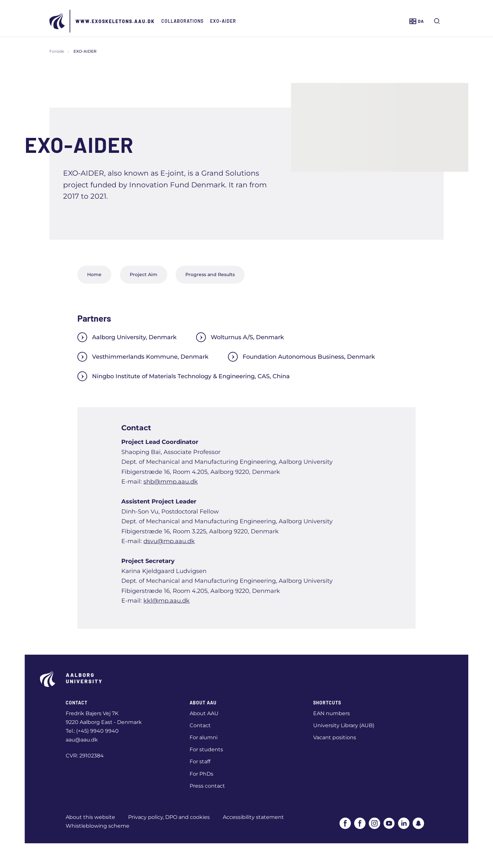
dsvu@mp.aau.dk (169, 541)
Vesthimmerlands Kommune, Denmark (143, 357)
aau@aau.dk (82, 740)
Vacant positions (335, 737)
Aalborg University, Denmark (127, 337)
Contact (200, 725)
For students (206, 749)
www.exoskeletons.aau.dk (115, 21)
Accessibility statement (253, 817)
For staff (200, 761)
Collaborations (182, 21)
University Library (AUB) (344, 725)
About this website (90, 817)
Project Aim (144, 274)
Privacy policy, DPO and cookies (169, 817)
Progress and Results (210, 274)
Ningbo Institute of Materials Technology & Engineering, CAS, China (184, 376)
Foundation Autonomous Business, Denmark (301, 357)
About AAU (204, 713)
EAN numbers (332, 713)
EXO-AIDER (223, 21)
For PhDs (201, 774)
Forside (57, 51)
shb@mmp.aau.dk (171, 482)
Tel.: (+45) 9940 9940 (92, 731)
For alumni (204, 737)
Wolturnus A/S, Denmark (240, 337)
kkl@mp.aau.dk (167, 601)
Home (94, 274)
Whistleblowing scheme (98, 826)
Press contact (207, 786)
